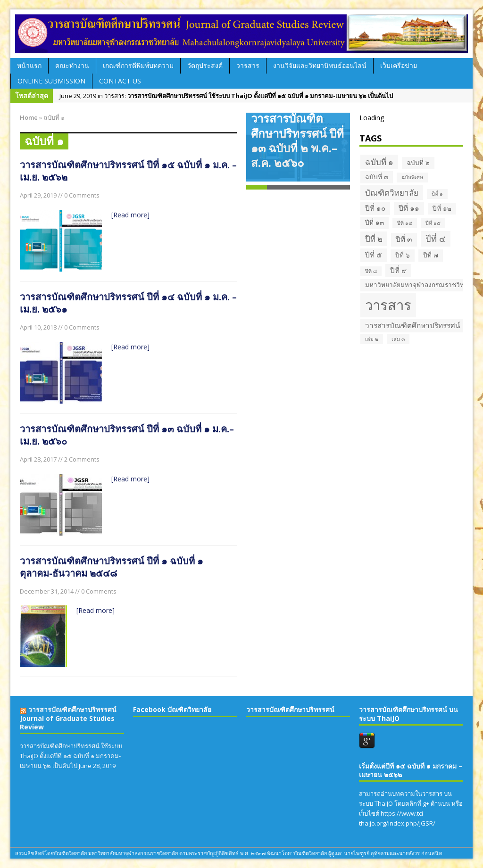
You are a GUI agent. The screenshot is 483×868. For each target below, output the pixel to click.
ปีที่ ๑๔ (405, 223)
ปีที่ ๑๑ (409, 208)
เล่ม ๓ (398, 339)
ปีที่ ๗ (431, 255)
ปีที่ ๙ (398, 270)
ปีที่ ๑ (437, 194)
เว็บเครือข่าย (399, 65)
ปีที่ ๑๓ (375, 223)
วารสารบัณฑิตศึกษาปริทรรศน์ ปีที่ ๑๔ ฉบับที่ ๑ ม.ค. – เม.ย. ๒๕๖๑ (128, 303)
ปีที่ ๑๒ (442, 208)
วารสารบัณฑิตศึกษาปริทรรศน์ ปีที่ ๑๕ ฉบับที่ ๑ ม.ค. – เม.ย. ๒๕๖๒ (128, 171)
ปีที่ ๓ (404, 239)
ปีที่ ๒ (374, 239)
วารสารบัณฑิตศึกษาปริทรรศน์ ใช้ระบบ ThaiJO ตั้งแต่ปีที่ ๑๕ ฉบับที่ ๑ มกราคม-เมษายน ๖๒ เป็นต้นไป (71, 756)
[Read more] (130, 215)
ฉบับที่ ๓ (377, 177)
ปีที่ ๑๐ (375, 208)
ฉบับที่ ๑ (379, 162)
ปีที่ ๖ (403, 255)
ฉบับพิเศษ (412, 177)
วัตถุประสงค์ (205, 65)
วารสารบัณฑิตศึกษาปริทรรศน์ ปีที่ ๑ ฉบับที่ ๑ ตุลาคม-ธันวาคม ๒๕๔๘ (112, 567)
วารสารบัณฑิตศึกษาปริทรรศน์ (413, 326)
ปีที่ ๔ (436, 239)
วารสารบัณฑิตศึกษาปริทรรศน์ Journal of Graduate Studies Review (68, 718)
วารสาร (248, 65)
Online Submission (51, 81)
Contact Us (120, 81)
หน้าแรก (29, 65)
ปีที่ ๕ (374, 255)
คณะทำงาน (72, 65)
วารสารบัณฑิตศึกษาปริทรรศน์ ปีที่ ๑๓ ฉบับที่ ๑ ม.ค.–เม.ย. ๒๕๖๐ (127, 435)
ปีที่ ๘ (371, 271)
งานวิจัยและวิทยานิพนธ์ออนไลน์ (320, 65)
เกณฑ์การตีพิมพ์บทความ (138, 65)
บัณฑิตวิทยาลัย (392, 193)
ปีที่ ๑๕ (433, 223)
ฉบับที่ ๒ (418, 163)
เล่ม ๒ (372, 339)
